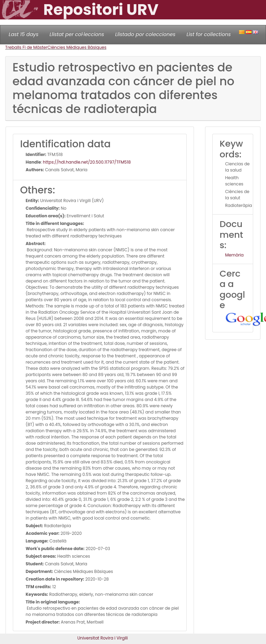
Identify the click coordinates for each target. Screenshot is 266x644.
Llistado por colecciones (145, 34)
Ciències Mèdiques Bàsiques (77, 47)
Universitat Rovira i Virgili (103, 638)
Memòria (234, 255)
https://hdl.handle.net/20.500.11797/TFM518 (87, 162)
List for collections (209, 34)
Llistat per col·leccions (77, 34)
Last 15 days (24, 34)
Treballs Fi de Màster (26, 47)
